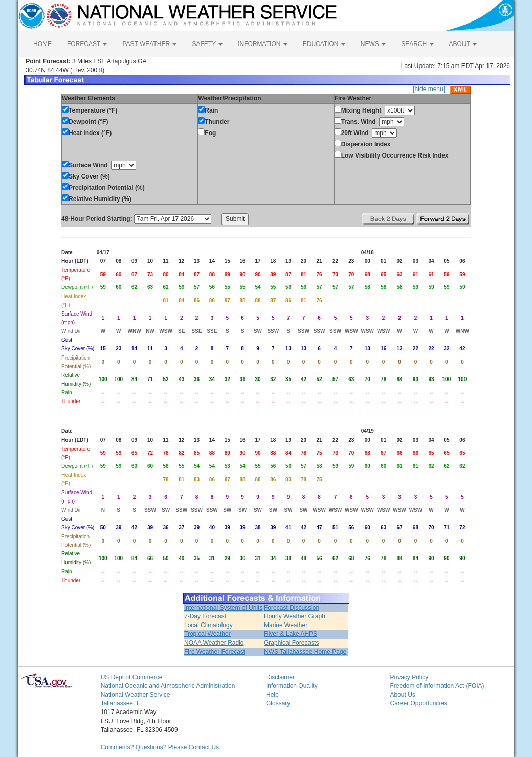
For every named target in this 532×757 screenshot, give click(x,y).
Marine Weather (286, 625)
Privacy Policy (409, 677)
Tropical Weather (207, 634)
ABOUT (463, 44)
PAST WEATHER (149, 44)
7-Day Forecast (205, 616)
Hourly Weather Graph (295, 616)
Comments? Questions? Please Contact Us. (161, 747)
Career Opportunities (418, 703)
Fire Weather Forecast (215, 652)
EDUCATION (324, 44)
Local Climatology (208, 625)
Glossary (278, 703)
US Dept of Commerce (132, 677)
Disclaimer (280, 677)
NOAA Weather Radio (214, 643)
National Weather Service (136, 695)
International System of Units (223, 608)
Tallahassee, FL (122, 703)
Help (272, 695)
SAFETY (207, 44)
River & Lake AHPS (291, 634)
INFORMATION (262, 44)
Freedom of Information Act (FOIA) (437, 686)
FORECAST (87, 44)
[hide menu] (429, 89)
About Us (402, 695)
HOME (42, 44)
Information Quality (292, 686)
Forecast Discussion (292, 608)
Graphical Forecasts (291, 643)
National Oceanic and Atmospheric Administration (168, 686)
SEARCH (417, 44)
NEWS (373, 44)
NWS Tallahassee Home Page (305, 652)
